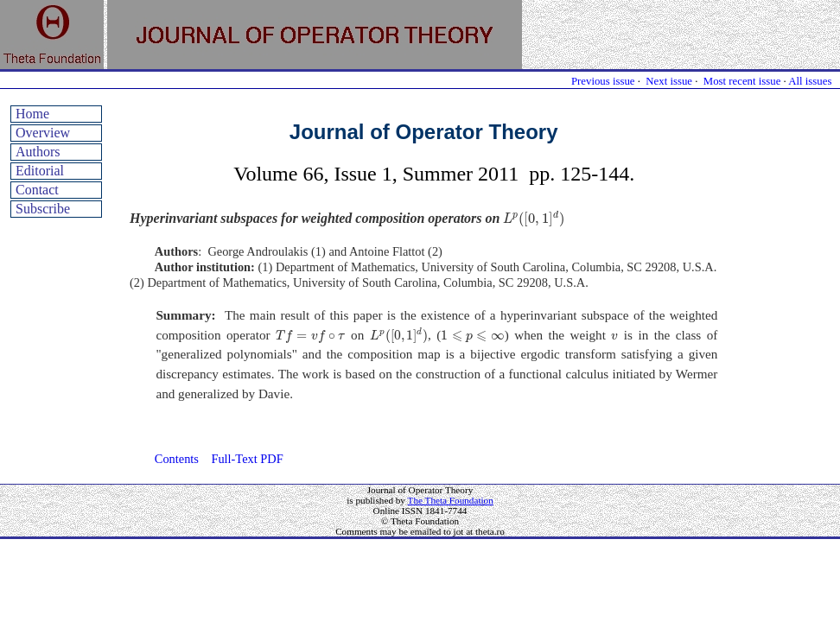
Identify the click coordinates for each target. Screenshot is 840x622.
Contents (177, 459)
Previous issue (603, 81)
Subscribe (43, 209)
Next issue (669, 81)
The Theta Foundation (451, 500)
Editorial (40, 171)
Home (32, 114)
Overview (43, 133)
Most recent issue (742, 81)
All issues (810, 81)
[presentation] (533, 219)
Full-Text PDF (247, 459)
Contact (37, 190)
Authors (38, 152)
